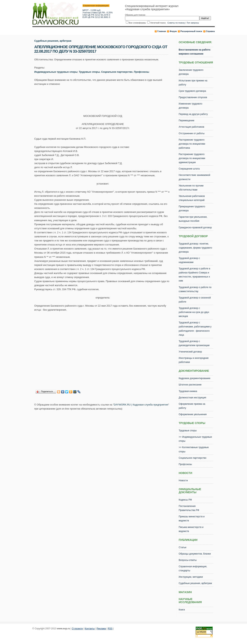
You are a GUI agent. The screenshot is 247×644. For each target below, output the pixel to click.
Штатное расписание (190, 385)
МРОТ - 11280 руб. (92, 10)
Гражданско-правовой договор (195, 228)
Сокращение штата (189, 169)
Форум (173, 31)
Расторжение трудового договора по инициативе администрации (192, 158)
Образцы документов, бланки (195, 554)
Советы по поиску (176, 23)
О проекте (77, 629)
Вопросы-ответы (188, 560)
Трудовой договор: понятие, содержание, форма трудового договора (195, 248)
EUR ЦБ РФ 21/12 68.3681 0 (96, 17)
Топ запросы (193, 23)
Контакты (90, 629)
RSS (110, 629)
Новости (183, 480)
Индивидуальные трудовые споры (56, 72)
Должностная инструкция (192, 398)
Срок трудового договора (192, 91)
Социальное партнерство (192, 458)
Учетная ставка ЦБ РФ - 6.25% (98, 13)
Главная (162, 31)
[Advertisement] (105, 99)
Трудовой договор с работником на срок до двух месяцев (194, 312)
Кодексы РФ (185, 500)
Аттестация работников (191, 127)
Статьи (182, 547)
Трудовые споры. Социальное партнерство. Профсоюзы (114, 72)
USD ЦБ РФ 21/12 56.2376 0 (96, 15)
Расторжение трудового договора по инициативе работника (192, 144)
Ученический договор (190, 352)
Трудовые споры (188, 431)
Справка (210, 31)
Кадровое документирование (195, 378)
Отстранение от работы (192, 133)
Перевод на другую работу (193, 114)
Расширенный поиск (191, 31)
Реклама (101, 629)
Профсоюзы (185, 464)
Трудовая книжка (188, 391)
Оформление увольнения (193, 414)
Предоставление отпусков (193, 97)
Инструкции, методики (191, 577)
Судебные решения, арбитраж (53, 41)
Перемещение (187, 121)
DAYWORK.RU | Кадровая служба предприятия (141, 405)
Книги (182, 610)
